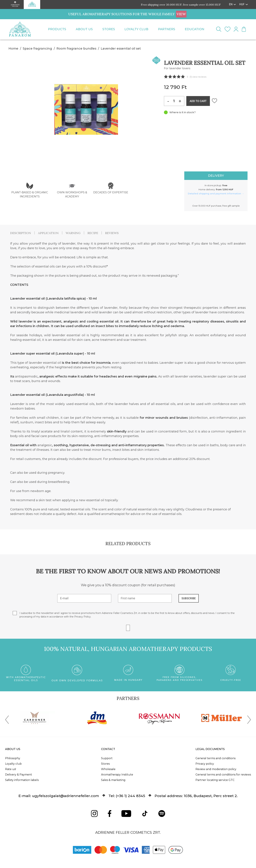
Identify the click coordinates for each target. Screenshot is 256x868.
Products (57, 29)
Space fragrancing (37, 49)
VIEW (181, 14)
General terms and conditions (215, 758)
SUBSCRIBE (189, 598)
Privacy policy (205, 764)
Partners (167, 29)
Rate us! (11, 769)
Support (107, 758)
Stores (109, 29)
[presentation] (7, 720)
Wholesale (108, 769)
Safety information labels (22, 780)
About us (84, 29)
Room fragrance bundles (76, 49)
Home (13, 49)
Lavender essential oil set (121, 49)
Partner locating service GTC (215, 780)
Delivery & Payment (19, 775)
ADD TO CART (198, 101)
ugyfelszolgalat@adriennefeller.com (66, 796)
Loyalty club (136, 29)
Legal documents (210, 749)
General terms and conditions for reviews (223, 775)
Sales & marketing (113, 780)
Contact (108, 749)
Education (195, 29)
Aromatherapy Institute (117, 775)
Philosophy (13, 758)
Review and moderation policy (216, 769)
